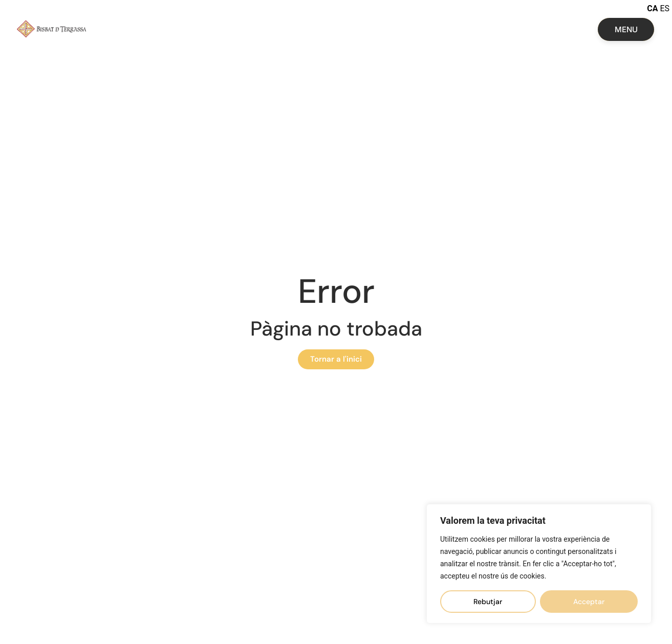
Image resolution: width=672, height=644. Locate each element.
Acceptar (589, 602)
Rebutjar (488, 602)
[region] (539, 564)
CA (652, 8)
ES (665, 8)
